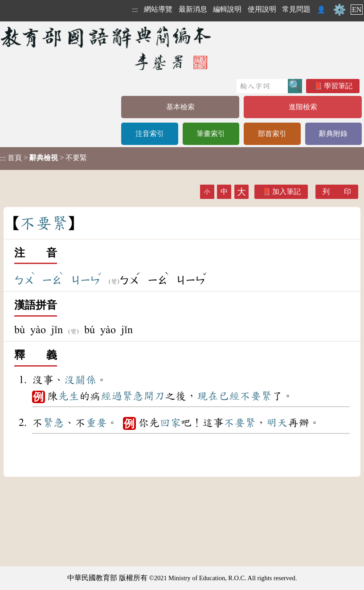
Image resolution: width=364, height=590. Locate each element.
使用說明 (262, 9)
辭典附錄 (333, 134)
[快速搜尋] (262, 86)
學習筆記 (338, 86)
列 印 (337, 192)
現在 (208, 396)
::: (135, 10)
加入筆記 (286, 192)
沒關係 (80, 380)
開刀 (154, 396)
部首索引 (272, 134)
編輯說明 (227, 9)
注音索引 (150, 134)
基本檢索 (180, 107)
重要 (96, 423)
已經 (229, 396)
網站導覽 (158, 9)
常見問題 (296, 9)
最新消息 (193, 9)
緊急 (133, 396)
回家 (170, 423)
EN (357, 10)
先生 (69, 396)
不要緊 (256, 396)
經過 (111, 396)
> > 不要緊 (43, 158)
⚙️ (339, 10)
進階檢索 (303, 107)
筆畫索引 (211, 134)
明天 (277, 423)
